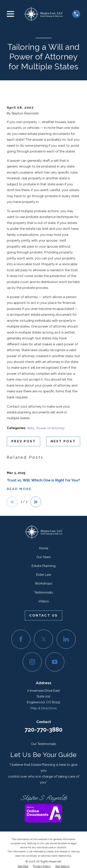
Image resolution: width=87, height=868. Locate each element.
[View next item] (36, 502)
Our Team (44, 557)
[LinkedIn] (66, 639)
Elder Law (44, 575)
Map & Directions (44, 708)
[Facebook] (21, 639)
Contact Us (43, 615)
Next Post (63, 441)
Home (44, 548)
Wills (31, 428)
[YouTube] (55, 662)
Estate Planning (44, 566)
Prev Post (23, 441)
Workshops (43, 583)
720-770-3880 (43, 729)
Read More (19, 489)
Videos (43, 601)
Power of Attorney (51, 428)
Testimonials (43, 592)
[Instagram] (32, 662)
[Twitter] (43, 639)
